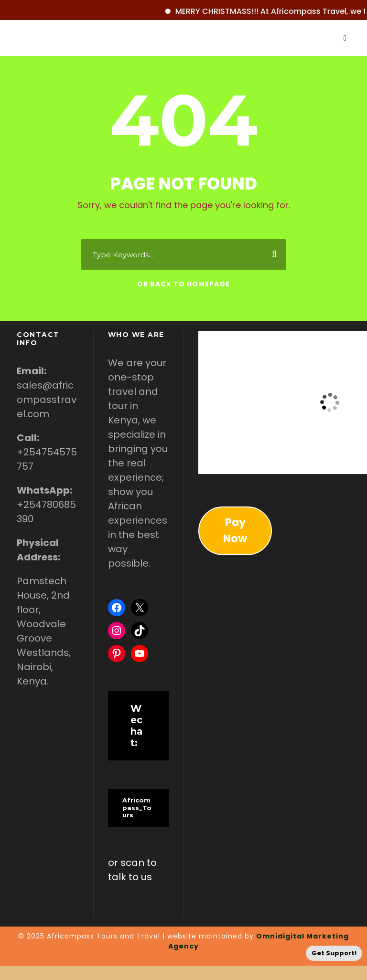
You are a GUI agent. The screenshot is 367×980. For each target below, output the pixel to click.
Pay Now (235, 530)
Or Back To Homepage (183, 284)
